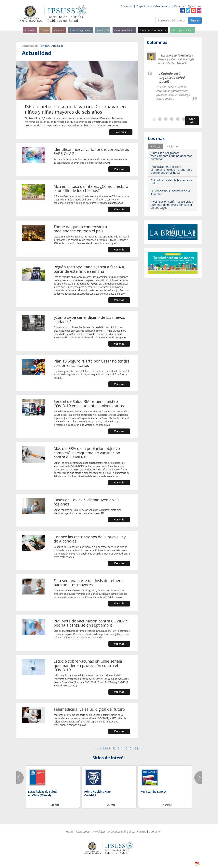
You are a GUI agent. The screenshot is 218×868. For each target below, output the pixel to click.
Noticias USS (103, 30)
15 (126, 748)
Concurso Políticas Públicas (153, 30)
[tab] (156, 146)
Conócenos (127, 6)
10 (106, 748)
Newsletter (99, 831)
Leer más (192, 121)
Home (70, 831)
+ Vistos (156, 146)
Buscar (195, 20)
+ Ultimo (172, 146)
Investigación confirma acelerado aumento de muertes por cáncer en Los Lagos (172, 205)
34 (136, 748)
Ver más (121, 132)
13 (118, 748)
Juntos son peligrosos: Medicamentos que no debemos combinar (171, 156)
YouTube (194, 10)
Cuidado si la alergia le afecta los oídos (172, 182)
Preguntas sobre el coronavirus (153, 6)
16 (129, 748)
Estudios (45, 30)
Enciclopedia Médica (124, 30)
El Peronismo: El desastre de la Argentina (170, 192)
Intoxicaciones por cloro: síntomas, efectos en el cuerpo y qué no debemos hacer (171, 170)
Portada (44, 46)
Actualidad (30, 30)
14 (122, 748)
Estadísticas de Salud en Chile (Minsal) (42, 793)
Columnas (59, 30)
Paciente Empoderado (80, 30)
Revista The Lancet (153, 791)
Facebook (183, 10)
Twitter (188, 10)
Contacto (179, 6)
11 (110, 748)
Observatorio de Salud (183, 30)
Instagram (199, 10)
